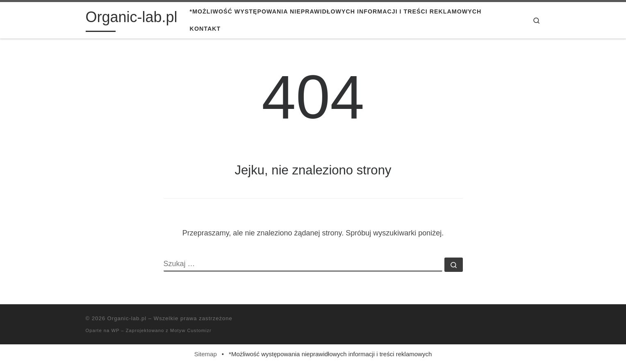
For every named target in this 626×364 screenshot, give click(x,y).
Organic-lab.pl (127, 318)
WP (115, 330)
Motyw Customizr (191, 330)
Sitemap (206, 354)
